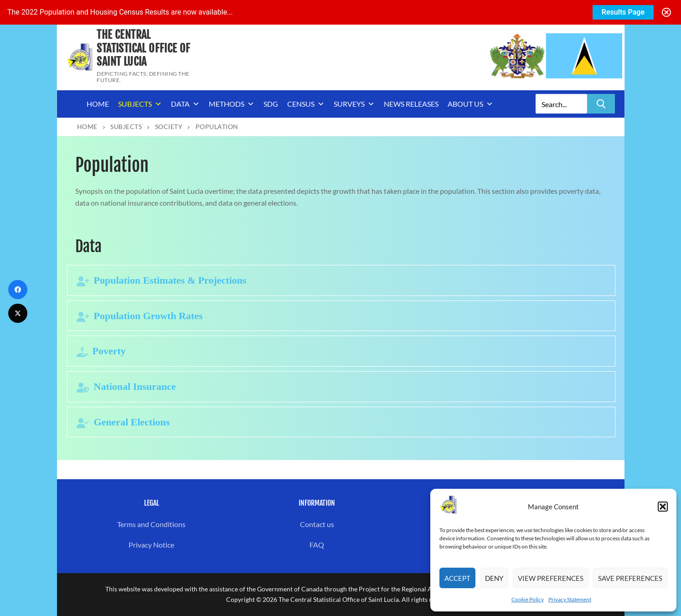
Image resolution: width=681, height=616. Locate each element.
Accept (457, 578)
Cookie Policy (528, 599)
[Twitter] (18, 313)
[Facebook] (18, 290)
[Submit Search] (601, 104)
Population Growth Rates (148, 316)
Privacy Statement (570, 599)
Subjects (140, 104)
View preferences (551, 578)
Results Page (623, 12)
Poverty (109, 351)
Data (185, 104)
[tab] (341, 280)
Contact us (317, 524)
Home (98, 104)
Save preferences (630, 578)
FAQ (317, 545)
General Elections (132, 422)
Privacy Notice (151, 545)
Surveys (354, 104)
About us (470, 104)
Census (306, 104)
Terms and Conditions (151, 524)
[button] (663, 507)
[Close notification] (666, 12)
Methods (232, 104)
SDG (271, 104)
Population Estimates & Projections (170, 280)
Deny (494, 578)
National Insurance (135, 386)
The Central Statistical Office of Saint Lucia (143, 48)
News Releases (411, 104)
